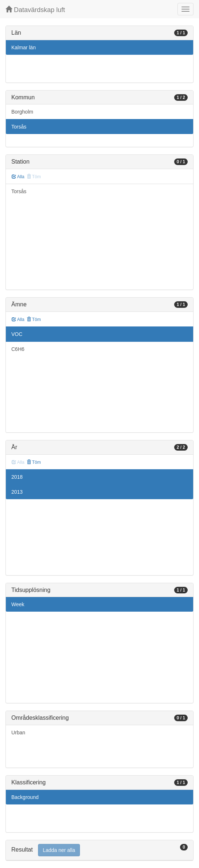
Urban (18, 733)
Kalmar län (24, 47)
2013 (17, 492)
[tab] (99, 850)
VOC (17, 334)
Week (18, 604)
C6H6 (18, 349)
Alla (18, 177)
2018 (17, 477)
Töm (34, 320)
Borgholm (22, 112)
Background (25, 797)
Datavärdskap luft (35, 10)
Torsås (19, 127)
